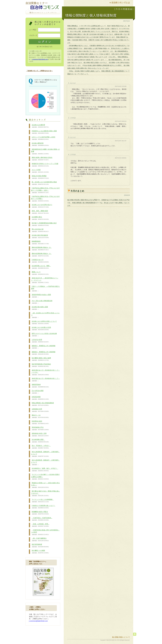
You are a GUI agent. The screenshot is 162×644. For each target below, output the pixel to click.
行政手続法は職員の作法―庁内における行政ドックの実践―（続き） (45, 190)
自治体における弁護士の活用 (41, 329)
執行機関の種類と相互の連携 (41, 359)
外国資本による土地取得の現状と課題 (44, 132)
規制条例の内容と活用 (40, 435)
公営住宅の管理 (40, 341)
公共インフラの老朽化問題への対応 (43, 138)
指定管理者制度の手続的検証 (41, 365)
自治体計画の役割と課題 (40, 308)
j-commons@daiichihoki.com (40, 59)
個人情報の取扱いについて (121, 637)
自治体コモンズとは (121, 3)
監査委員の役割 (40, 422)
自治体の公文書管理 (40, 126)
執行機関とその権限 (40, 552)
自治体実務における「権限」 (41, 267)
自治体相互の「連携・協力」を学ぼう (45, 470)
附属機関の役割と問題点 (40, 513)
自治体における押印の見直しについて (44, 323)
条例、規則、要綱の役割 (40, 212)
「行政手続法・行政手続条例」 (42, 519)
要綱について (40, 273)
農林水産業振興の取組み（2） (41, 249)
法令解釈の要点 (40, 218)
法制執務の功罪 (40, 410)
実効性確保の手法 (40, 429)
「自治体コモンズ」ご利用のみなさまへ (39, 71)
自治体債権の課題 (40, 441)
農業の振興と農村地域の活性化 (42, 159)
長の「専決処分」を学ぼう (41, 447)
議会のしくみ (40, 416)
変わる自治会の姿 (40, 230)
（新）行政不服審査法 (40, 539)
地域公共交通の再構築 (40, 177)
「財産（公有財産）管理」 (40, 525)
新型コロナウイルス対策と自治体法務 (44, 335)
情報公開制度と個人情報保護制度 (43, 404)
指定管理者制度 (40, 546)
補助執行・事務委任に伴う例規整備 (43, 347)
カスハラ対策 (40, 171)
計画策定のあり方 (40, 261)
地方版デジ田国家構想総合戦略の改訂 (44, 224)
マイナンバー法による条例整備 (43, 501)
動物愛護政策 (40, 243)
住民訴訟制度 (40, 398)
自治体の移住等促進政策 (40, 236)
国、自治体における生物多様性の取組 (44, 183)
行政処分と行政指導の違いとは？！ (43, 507)
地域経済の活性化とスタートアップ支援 (45, 165)
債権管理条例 (40, 386)
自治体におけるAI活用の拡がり (42, 206)
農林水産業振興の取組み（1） (41, 255)
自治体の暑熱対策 (40, 144)
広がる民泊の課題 (37, 392)
